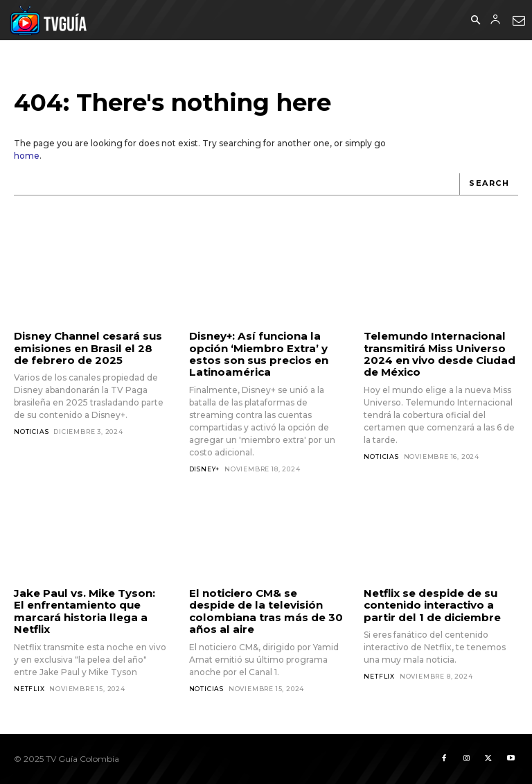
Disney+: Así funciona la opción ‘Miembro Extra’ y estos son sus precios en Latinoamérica (259, 354)
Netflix (29, 688)
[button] (475, 21)
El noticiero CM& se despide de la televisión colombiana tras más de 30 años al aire (266, 611)
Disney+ (205, 468)
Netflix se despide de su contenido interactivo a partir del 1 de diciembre (432, 605)
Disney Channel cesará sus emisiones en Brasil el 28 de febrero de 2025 (88, 348)
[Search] (489, 184)
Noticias (31, 432)
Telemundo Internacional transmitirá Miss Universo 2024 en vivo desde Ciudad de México (440, 354)
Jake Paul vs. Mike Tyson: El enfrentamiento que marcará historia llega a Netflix (90, 611)
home (27, 156)
